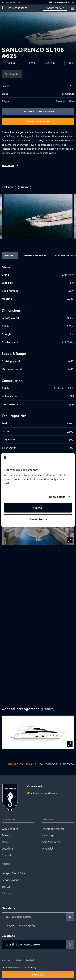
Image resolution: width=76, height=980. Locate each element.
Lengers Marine (11, 880)
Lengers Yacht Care (14, 873)
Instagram (6, 960)
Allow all (38, 508)
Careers (7, 893)
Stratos (6, 886)
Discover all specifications (38, 111)
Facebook (30, 960)
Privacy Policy (30, 967)
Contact (7, 855)
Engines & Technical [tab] (35, 255)
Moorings (48, 835)
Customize (38, 519)
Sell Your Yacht (51, 842)
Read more (8, 165)
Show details (57, 497)
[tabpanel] (38, 357)
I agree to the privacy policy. (22, 925)
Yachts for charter (53, 829)
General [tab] (10, 255)
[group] (38, 216)
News (5, 842)
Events (6, 835)
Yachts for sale (55, 8)
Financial (48, 848)
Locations (8, 848)
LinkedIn (18, 960)
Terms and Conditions (11, 967)
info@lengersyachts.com (44, 793)
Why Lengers (10, 829)
